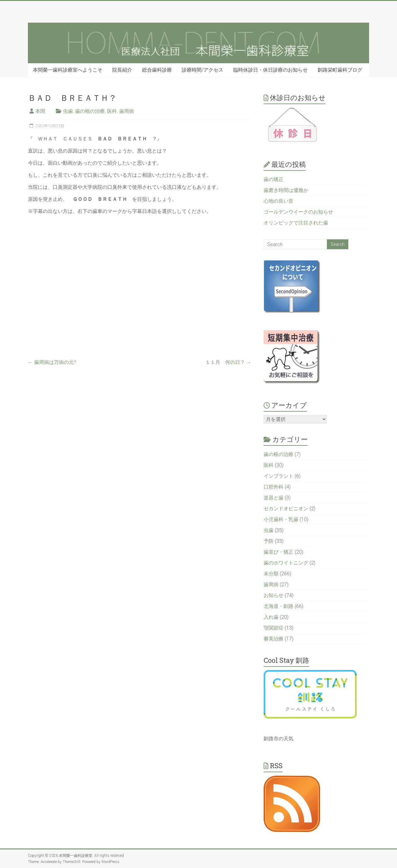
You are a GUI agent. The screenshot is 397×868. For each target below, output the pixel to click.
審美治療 (274, 639)
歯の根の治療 (90, 111)
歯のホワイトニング (286, 563)
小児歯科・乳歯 (281, 519)
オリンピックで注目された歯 (296, 223)
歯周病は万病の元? (52, 362)
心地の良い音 (279, 201)
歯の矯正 (274, 179)
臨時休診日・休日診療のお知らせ (270, 70)
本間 (40, 111)
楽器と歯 (274, 498)
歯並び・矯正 (279, 552)
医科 (112, 111)
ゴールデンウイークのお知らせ (298, 212)
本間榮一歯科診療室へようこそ (68, 70)
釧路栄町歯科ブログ (340, 70)
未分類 (271, 574)
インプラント (279, 476)
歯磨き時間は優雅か (286, 190)
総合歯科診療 (157, 70)
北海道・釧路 (279, 606)
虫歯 (68, 111)
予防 (269, 541)
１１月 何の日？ (228, 362)
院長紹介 (122, 70)
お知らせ (274, 595)
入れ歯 (271, 617)
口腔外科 (274, 487)
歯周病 (127, 111)
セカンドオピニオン (286, 509)
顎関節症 (274, 628)
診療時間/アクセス (203, 70)
